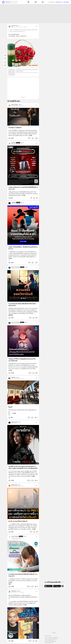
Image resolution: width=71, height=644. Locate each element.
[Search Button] (7, 2)
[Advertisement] (35, 14)
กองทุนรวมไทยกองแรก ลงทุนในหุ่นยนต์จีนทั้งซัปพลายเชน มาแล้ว (23, 188)
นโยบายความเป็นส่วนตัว (49, 640)
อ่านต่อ (30, 136)
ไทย (53, 643)
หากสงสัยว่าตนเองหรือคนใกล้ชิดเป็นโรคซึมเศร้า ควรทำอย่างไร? (23, 575)
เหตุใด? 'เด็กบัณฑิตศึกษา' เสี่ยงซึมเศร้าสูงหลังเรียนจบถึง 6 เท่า (23, 248)
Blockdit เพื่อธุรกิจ (48, 643)
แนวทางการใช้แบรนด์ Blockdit (50, 641)
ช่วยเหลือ (50, 638)
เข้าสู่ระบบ (59, 2)
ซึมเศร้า (11, 407)
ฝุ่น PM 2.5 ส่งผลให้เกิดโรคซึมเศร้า (18, 521)
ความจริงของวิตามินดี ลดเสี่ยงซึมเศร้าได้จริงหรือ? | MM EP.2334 (23, 305)
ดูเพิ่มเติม (11, 315)
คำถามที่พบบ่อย (55, 638)
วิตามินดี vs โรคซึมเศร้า (15, 128)
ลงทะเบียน (66, 2)
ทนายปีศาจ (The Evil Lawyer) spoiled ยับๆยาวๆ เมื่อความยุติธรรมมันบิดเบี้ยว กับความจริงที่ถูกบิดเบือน (23, 468)
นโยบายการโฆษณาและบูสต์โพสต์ (51, 639)
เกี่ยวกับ (46, 638)
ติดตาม (18, 26)
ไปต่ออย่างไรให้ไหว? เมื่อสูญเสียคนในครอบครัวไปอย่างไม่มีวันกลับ (22, 360)
